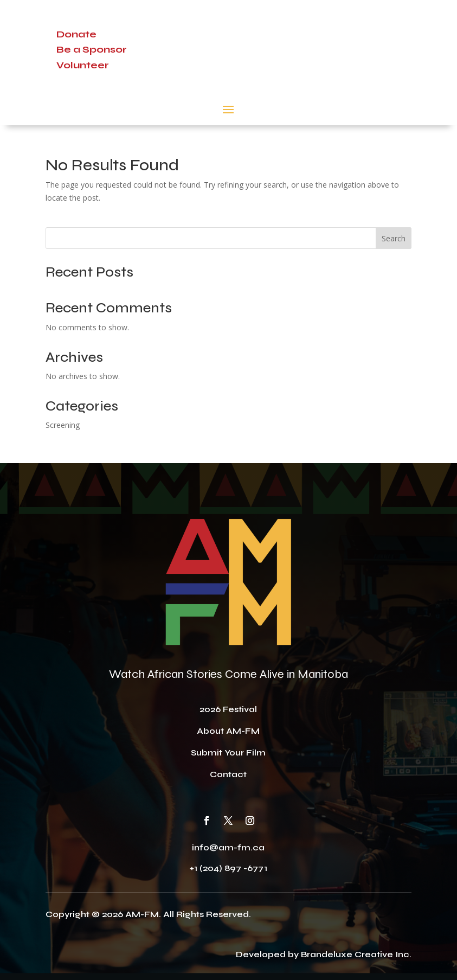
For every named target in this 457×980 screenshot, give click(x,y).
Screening (63, 425)
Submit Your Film (228, 752)
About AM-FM (228, 731)
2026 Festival (228, 709)
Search (394, 238)
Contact (228, 774)
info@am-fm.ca (228, 847)
